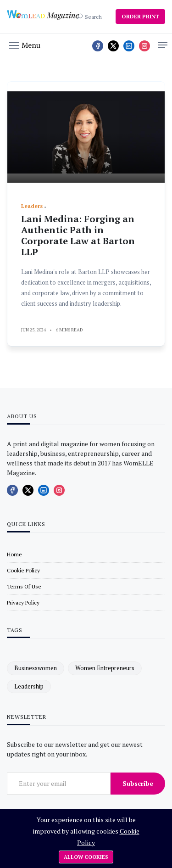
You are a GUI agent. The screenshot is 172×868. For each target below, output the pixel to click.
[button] (25, 45)
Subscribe (138, 783)
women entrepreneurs (105, 668)
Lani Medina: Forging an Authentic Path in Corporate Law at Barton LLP (78, 235)
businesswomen (36, 668)
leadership (29, 686)
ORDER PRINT (140, 16)
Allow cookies (86, 857)
